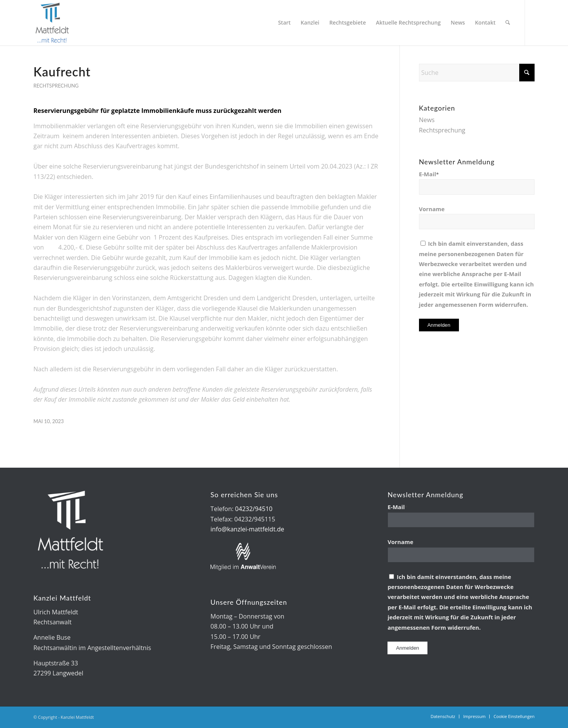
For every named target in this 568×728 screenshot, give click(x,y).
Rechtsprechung (56, 86)
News (427, 120)
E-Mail (429, 174)
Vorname (432, 209)
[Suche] (508, 23)
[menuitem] (285, 23)
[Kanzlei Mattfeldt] (52, 23)
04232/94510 (254, 509)
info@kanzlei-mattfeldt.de (247, 529)
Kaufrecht (62, 72)
